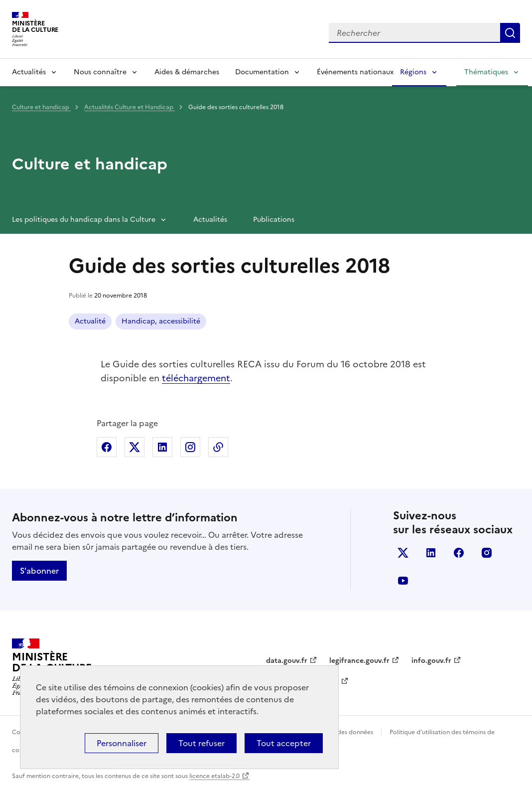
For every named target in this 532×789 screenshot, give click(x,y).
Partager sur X (134, 447)
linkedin (431, 553)
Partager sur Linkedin (162, 447)
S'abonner (39, 571)
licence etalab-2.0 (214, 776)
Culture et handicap (41, 107)
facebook (459, 553)
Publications (274, 220)
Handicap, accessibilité (161, 321)
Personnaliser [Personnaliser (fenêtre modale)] (122, 743)
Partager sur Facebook (107, 447)
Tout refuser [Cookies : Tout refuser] (201, 743)
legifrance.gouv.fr (359, 661)
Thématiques (486, 72)
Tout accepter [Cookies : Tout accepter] (284, 743)
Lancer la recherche (510, 33)
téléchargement (196, 378)
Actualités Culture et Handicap (130, 107)
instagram (487, 553)
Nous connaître (100, 72)
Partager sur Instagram (190, 447)
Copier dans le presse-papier (218, 447)
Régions (413, 72)
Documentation (262, 72)
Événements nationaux (355, 72)
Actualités (29, 72)
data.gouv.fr (287, 661)
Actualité (90, 321)
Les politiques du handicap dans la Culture (84, 220)
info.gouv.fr (431, 661)
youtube (403, 581)
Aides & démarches (187, 72)
